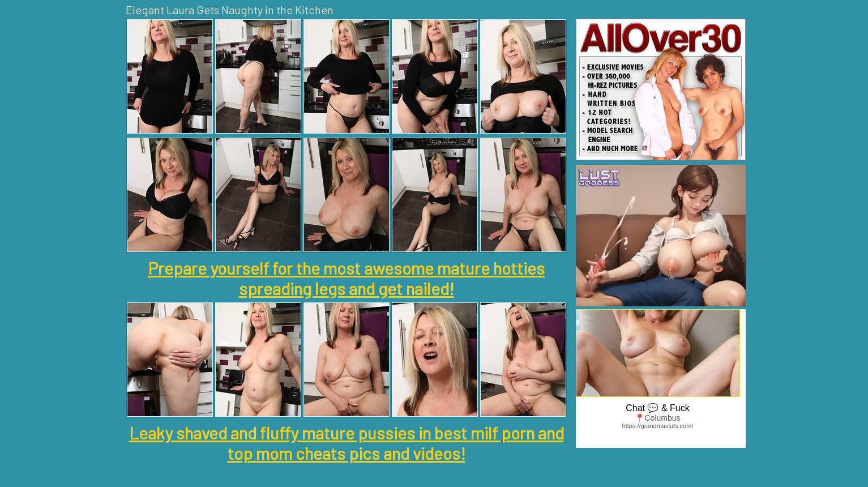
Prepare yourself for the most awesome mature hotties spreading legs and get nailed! (346, 278)
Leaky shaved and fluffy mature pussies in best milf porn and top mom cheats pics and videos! (347, 443)
